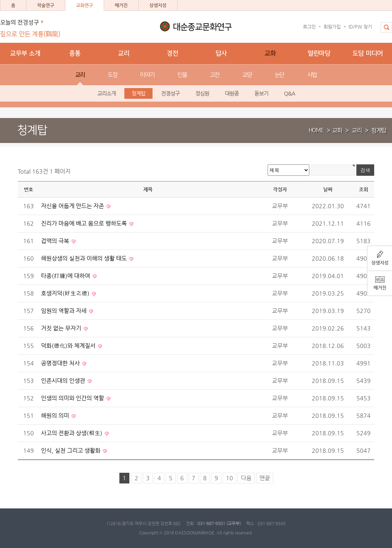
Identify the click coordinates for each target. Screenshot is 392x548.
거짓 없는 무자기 (62, 328)
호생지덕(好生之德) (66, 293)
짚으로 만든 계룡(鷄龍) (30, 34)
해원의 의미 (56, 416)
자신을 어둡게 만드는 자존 (73, 206)
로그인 (309, 27)
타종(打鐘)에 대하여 (66, 276)
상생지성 (158, 5)
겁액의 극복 (56, 241)
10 (229, 478)
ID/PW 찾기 (360, 27)
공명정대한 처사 (61, 363)
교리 (357, 130)
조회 (363, 189)
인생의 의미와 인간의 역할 (73, 398)
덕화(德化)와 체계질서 (69, 346)
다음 (246, 478)
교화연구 (84, 5)
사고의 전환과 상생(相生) (72, 433)
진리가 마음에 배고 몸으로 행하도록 (85, 223)
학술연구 (46, 5)
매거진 (121, 5)
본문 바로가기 (0, 0)
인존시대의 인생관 (64, 381)
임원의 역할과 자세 (65, 311)
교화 (337, 130)
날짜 (328, 189)
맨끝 (265, 478)
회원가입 (332, 27)
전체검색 (384, 31)
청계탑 (379, 130)
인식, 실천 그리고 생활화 (71, 450)
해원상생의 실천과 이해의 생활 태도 (85, 258)
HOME (316, 130)
